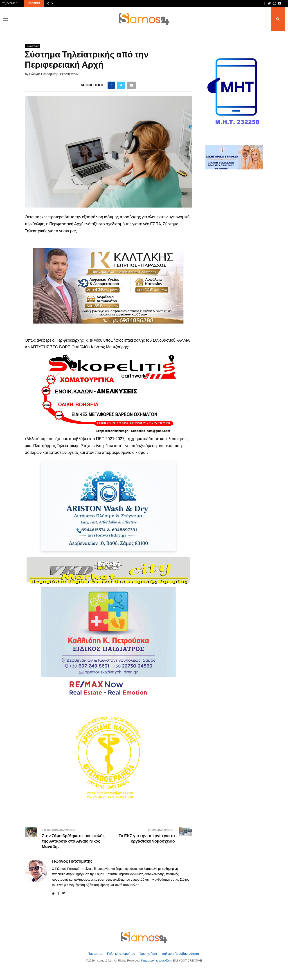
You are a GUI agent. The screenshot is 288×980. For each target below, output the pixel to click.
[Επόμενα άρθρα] (52, 3)
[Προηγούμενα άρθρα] (48, 3)
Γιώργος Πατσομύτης (44, 74)
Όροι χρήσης (149, 954)
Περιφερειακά (33, 46)
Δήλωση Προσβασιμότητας (181, 954)
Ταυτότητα (96, 954)
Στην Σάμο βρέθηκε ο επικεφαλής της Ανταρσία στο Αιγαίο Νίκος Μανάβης (73, 841)
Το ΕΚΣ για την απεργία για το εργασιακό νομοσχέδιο (147, 839)
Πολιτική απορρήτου (122, 954)
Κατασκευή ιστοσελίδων (157, 961)
